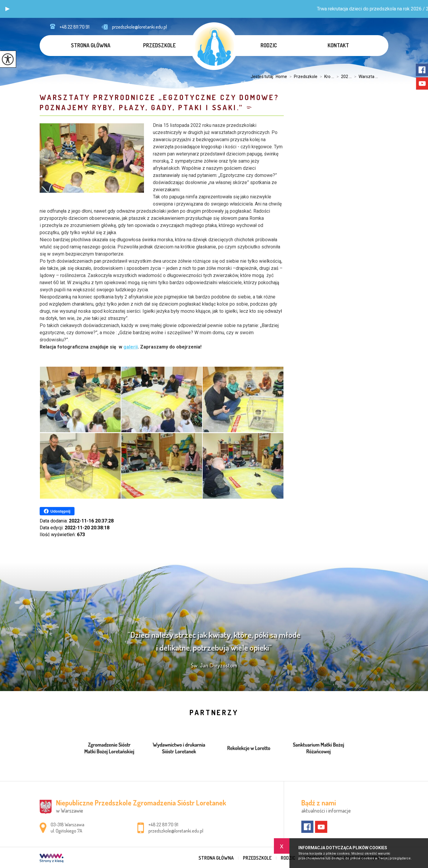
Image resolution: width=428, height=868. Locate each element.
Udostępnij (57, 511)
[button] (7, 9)
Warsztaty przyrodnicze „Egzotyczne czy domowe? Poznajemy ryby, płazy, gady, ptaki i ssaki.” (159, 102)
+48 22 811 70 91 (70, 27)
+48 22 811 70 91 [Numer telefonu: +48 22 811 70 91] (163, 825)
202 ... (343, 77)
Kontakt (338, 45)
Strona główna (91, 45)
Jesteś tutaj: (263, 77)
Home (281, 77)
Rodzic (269, 45)
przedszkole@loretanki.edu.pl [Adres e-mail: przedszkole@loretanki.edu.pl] (176, 831)
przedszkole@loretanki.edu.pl (134, 27)
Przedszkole (159, 45)
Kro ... (326, 77)
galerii (131, 347)
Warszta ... (365, 77)
